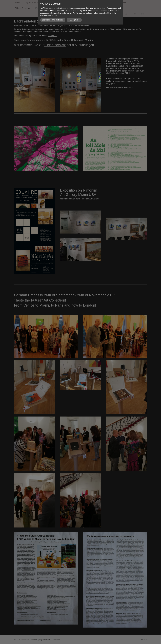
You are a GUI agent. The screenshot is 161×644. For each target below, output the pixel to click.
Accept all (74, 20)
